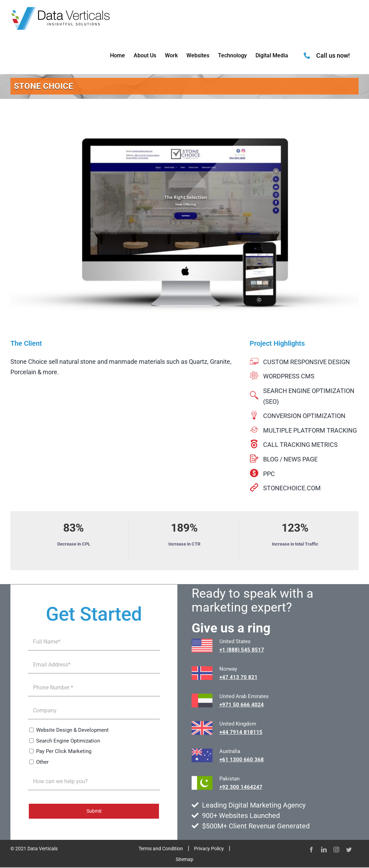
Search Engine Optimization (68, 741)
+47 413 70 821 (238, 677)
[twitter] (349, 850)
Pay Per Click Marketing (64, 751)
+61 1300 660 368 (242, 760)
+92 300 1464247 (241, 787)
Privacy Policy (209, 849)
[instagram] (336, 850)
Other (42, 762)
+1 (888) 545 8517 (242, 650)
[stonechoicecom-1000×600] (184, 223)
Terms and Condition (161, 849)
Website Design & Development (72, 730)
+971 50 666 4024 (242, 705)
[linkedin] (324, 850)
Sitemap (184, 859)
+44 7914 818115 (241, 732)
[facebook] (311, 850)
